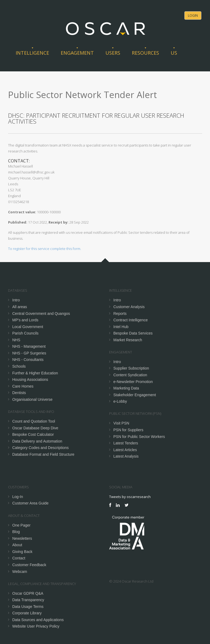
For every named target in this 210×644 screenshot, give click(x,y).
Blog (16, 532)
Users (113, 53)
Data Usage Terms (28, 607)
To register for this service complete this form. (45, 249)
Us (174, 53)
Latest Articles (125, 450)
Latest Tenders (126, 443)
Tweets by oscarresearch (130, 497)
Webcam (20, 572)
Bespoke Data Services (133, 333)
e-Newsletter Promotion (133, 382)
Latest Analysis (126, 456)
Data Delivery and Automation (37, 441)
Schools (19, 366)
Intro (16, 300)
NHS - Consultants (28, 360)
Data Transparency (28, 600)
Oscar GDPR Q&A (28, 593)
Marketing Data (126, 388)
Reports (120, 314)
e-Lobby (120, 401)
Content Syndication (130, 375)
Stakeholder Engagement (135, 395)
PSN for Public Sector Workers (139, 437)
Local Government (28, 327)
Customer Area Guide (31, 503)
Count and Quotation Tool (34, 421)
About (17, 545)
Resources (145, 53)
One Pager (22, 525)
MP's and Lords (25, 320)
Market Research (128, 340)
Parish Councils (25, 333)
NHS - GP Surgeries (29, 353)
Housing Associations (30, 380)
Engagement (77, 53)
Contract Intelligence (131, 320)
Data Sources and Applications (38, 620)
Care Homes (23, 386)
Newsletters (22, 538)
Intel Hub (121, 327)
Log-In (18, 497)
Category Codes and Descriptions (41, 448)
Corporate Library (27, 613)
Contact (19, 558)
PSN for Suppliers (128, 430)
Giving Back (23, 552)
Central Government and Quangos (41, 314)
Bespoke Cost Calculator (33, 434)
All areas (20, 307)
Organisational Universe (32, 399)
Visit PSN (121, 423)
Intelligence (32, 53)
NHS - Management (29, 346)
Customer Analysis (129, 307)
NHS (16, 340)
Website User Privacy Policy (36, 626)
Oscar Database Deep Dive (35, 428)
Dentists (19, 393)
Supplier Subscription (131, 368)
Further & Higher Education (35, 373)
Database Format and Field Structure (43, 454)
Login (193, 15)
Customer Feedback (29, 565)
